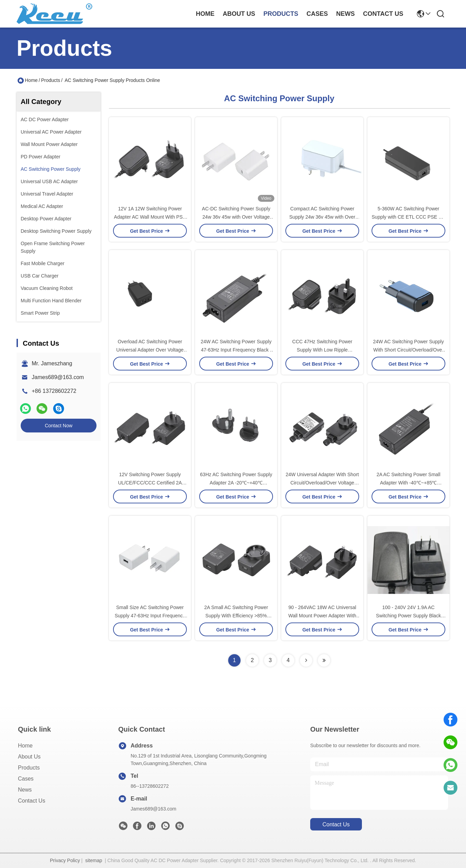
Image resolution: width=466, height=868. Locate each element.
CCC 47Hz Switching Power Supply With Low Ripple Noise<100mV (322, 350)
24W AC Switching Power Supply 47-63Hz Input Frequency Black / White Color (236, 350)
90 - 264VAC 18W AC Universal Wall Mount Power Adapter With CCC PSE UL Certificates (322, 616)
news (345, 14)
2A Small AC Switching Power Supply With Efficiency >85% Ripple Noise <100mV (236, 616)
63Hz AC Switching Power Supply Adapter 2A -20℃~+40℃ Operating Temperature (236, 483)
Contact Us (32, 801)
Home (205, 14)
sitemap (94, 860)
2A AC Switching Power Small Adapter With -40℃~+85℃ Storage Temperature (408, 483)
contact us (383, 14)
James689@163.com (58, 377)
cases (317, 14)
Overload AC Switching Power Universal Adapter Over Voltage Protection (150, 350)
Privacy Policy (65, 860)
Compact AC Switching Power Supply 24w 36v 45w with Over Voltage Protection (322, 217)
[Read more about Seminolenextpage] (306, 660)
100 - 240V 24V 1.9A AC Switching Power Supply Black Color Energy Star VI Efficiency (408, 616)
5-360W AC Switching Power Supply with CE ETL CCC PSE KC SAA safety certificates (408, 217)
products (281, 14)
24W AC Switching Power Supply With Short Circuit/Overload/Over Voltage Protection (408, 350)
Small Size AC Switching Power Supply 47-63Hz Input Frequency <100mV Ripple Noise (150, 616)
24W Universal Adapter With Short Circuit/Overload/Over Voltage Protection (322, 483)
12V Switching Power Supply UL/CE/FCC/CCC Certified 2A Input (150, 483)
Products (50, 80)
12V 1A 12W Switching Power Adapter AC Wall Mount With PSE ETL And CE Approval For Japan (150, 217)
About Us (29, 757)
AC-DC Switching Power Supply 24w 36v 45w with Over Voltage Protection (236, 217)
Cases (26, 779)
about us (239, 14)
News (25, 790)
